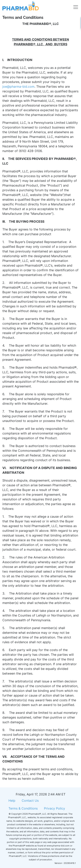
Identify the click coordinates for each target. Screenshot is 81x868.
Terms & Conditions (23, 808)
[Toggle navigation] (73, 6)
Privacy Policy (54, 808)
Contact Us (30, 801)
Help (12, 801)
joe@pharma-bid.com (18, 87)
